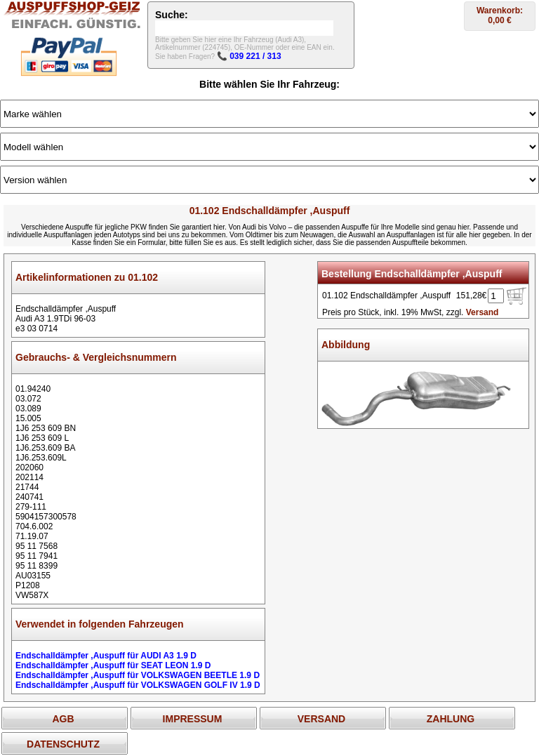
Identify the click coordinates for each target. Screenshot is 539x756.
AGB (63, 719)
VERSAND (321, 719)
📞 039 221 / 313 (249, 56)
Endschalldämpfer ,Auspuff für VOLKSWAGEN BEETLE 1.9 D (138, 675)
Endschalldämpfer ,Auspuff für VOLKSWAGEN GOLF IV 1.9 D (138, 685)
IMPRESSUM (193, 719)
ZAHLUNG (451, 719)
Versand (483, 312)
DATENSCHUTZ (63, 744)
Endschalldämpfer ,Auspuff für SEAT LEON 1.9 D (113, 665)
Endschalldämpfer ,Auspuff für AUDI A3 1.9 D (106, 656)
